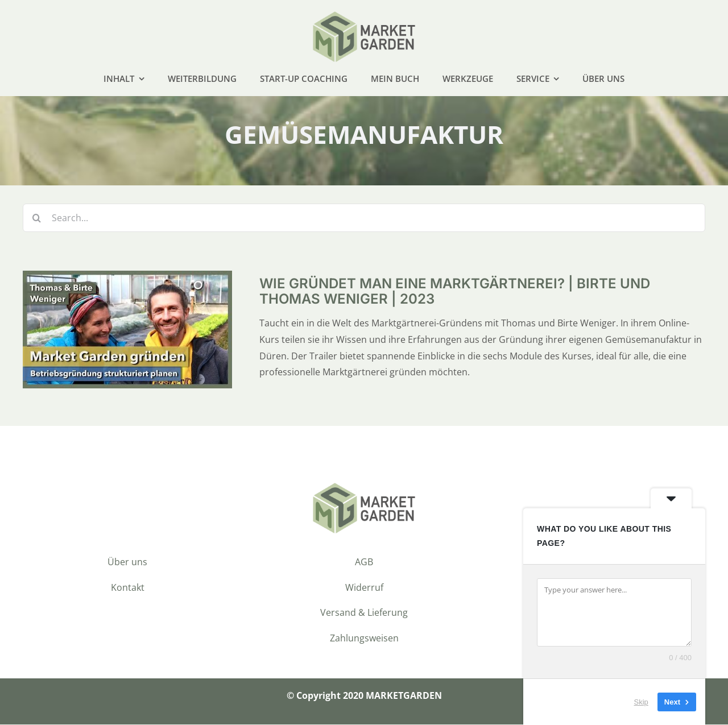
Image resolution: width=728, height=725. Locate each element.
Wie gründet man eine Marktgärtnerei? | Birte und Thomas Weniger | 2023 (455, 292)
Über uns (127, 562)
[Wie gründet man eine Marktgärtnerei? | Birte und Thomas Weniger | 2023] (127, 280)
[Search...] (364, 219)
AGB (364, 562)
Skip (641, 702)
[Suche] (37, 219)
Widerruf (364, 588)
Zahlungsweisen (364, 639)
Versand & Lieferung (364, 614)
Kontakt (128, 588)
